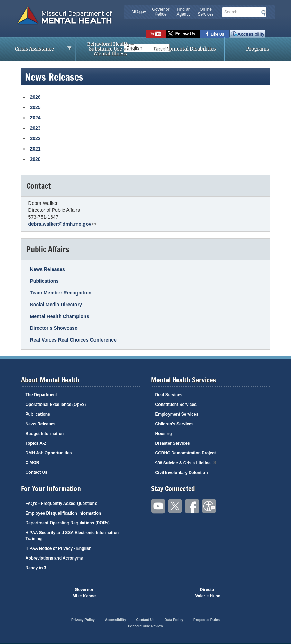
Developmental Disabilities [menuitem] (185, 49)
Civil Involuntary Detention (182, 473)
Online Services (206, 12)
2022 (35, 138)
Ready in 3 (36, 568)
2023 (35, 128)
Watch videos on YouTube (156, 34)
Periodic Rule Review (145, 626)
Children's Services (175, 424)
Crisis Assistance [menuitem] (36, 51)
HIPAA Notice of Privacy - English (59, 548)
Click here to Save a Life (171, 593)
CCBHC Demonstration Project (186, 453)
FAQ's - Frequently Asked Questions (61, 504)
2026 (35, 97)
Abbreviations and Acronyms (54, 558)
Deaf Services (169, 395)
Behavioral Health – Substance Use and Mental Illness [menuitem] (111, 49)
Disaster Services (173, 443)
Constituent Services (176, 405)
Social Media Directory (56, 305)
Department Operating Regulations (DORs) (68, 523)
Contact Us (37, 472)
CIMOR (33, 463)
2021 (35, 149)
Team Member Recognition (61, 293)
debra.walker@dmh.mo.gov (62, 224)
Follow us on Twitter (183, 34)
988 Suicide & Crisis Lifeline (186, 462)
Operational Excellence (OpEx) (56, 405)
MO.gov (139, 12)
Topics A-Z (36, 443)
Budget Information (45, 434)
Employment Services (177, 414)
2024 (35, 118)
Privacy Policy (83, 620)
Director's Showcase (54, 328)
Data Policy (174, 620)
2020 (35, 159)
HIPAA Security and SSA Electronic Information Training (72, 536)
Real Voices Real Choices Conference (73, 340)
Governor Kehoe (161, 12)
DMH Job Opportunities (49, 453)
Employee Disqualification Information (63, 513)
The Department (41, 395)
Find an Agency (183, 12)
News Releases (48, 269)
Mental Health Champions (60, 316)
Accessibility (248, 34)
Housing (164, 434)
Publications (44, 281)
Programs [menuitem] (257, 49)
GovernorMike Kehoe (84, 593)
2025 (35, 107)
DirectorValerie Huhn (208, 593)
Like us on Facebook (215, 34)
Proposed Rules (207, 620)
